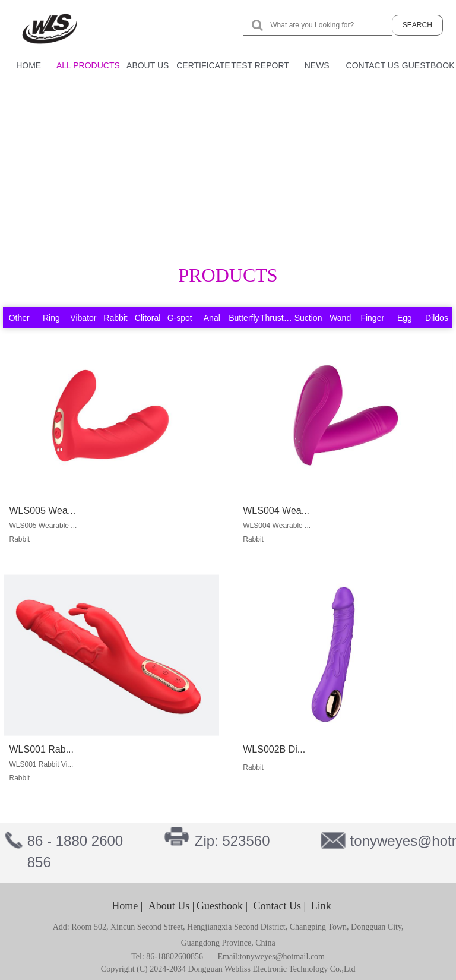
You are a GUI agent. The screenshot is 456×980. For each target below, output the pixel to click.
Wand (340, 318)
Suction (308, 318)
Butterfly (244, 318)
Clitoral (148, 318)
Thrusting (277, 318)
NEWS (317, 65)
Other (19, 318)
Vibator (83, 318)
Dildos (437, 318)
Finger (372, 318)
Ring (51, 318)
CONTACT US (373, 65)
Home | (127, 906)
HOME (28, 65)
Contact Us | (280, 906)
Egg (405, 318)
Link (321, 906)
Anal (212, 318)
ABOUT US (148, 65)
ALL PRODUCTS (88, 65)
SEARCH (417, 24)
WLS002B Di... (270, 750)
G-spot (180, 318)
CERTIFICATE (203, 65)
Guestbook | (222, 906)
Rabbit (115, 318)
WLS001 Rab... (38, 750)
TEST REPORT (260, 65)
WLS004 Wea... (273, 513)
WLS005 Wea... (39, 513)
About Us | (172, 906)
